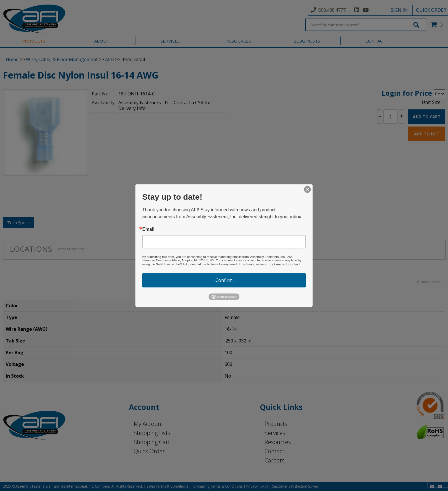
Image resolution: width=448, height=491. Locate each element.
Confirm (224, 280)
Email (148, 229)
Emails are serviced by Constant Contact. (270, 264)
